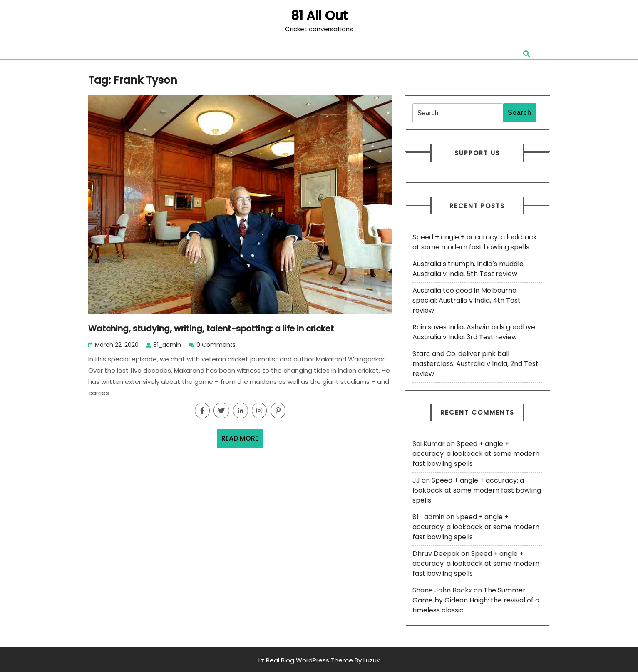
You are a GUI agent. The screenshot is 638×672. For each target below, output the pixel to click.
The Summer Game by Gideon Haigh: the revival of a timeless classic (476, 600)
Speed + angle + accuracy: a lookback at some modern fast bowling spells (475, 242)
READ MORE (242, 440)
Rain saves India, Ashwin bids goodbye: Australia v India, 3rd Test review (474, 332)
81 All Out (319, 16)
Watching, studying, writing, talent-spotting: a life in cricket (211, 329)
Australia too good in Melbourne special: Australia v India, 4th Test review (467, 300)
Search (520, 113)
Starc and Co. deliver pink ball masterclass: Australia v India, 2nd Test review (475, 364)
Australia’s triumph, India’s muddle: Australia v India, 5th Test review (469, 269)
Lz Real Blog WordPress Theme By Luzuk (319, 660)
